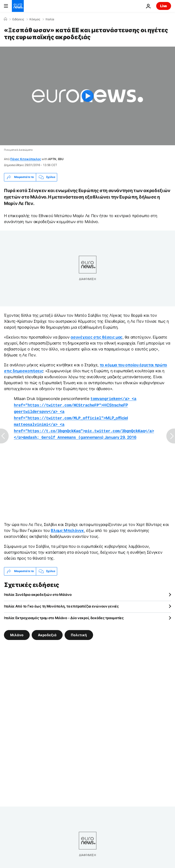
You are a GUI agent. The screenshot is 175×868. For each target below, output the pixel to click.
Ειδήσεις (18, 19)
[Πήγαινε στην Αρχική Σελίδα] (18, 6)
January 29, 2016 (120, 434)
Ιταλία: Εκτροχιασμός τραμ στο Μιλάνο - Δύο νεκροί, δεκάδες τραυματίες (64, 614)
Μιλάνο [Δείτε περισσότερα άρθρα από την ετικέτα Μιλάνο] (17, 631)
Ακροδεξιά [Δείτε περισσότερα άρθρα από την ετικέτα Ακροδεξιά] (47, 631)
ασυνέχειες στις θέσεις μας (97, 337)
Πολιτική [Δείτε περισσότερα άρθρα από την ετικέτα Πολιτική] (79, 631)
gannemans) (84, 428)
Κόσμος (35, 19)
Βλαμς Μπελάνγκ (67, 527)
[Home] (5, 19)
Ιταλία (50, 19)
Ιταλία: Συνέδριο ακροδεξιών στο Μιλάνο (38, 591)
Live (164, 6)
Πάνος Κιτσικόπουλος (25, 159)
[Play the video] (87, 96)
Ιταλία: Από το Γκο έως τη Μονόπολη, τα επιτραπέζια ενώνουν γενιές (61, 603)
